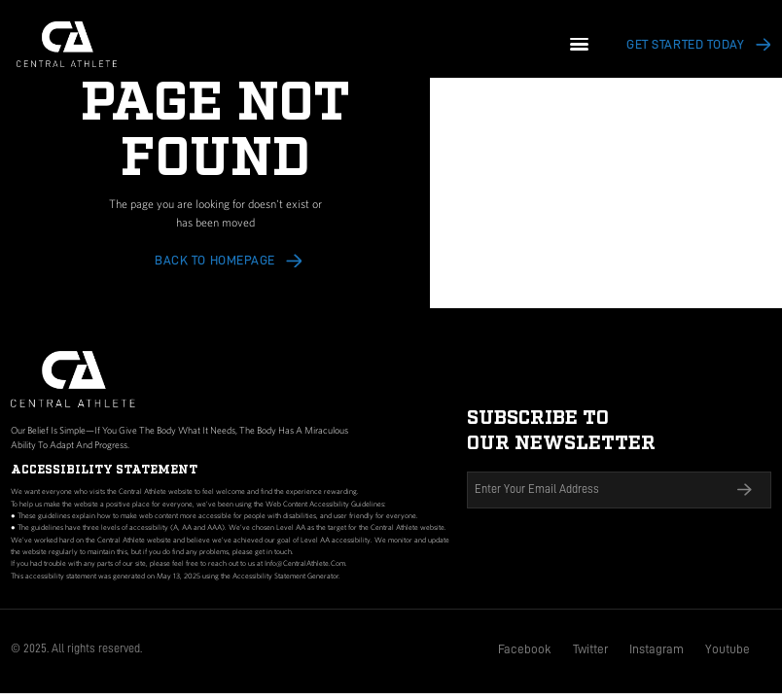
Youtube (728, 649)
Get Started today (685, 44)
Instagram (657, 649)
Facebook (525, 649)
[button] (579, 44)
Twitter (590, 649)
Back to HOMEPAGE (215, 260)
